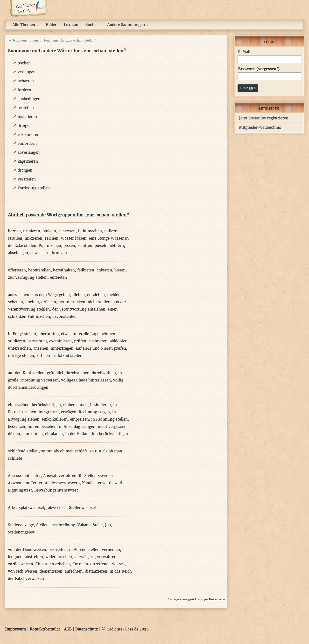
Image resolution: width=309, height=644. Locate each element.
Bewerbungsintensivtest (56, 490)
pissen (69, 246)
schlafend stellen (23, 451)
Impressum (15, 629)
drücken (49, 302)
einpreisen (79, 419)
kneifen (32, 302)
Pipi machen (50, 246)
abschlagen (18, 253)
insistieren (27, 117)
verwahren (107, 557)
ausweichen (19, 295)
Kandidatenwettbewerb (103, 483)
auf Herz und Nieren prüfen (101, 348)
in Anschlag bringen (77, 426)
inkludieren (100, 405)
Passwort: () (258, 69)
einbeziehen (19, 405)
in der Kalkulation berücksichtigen (97, 434)
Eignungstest (20, 490)
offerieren (17, 270)
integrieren (49, 412)
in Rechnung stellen (109, 419)
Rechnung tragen (94, 412)
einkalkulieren (55, 419)
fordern (24, 90)
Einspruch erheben (53, 564)
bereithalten (64, 270)
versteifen (27, 179)
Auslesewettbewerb (62, 483)
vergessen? (268, 69)
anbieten (104, 270)
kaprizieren (28, 161)
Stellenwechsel (82, 508)
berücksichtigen (46, 405)
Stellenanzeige (21, 525)
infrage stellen (21, 356)
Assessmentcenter (24, 476)
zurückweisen (21, 564)
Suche (93, 25)
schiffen (85, 246)
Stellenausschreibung (56, 525)
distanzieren (96, 571)
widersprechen (59, 557)
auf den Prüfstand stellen (59, 356)
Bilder (51, 25)
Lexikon (71, 25)
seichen (52, 238)
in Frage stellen (22, 334)
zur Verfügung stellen (28, 277)
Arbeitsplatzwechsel (26, 508)
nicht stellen (99, 302)
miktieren (33, 238)
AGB (68, 629)
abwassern (40, 253)
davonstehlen (64, 316)
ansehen (41, 348)
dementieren (51, 571)
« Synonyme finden (23, 40)
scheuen (15, 302)
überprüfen (49, 334)
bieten (120, 270)
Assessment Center (25, 483)
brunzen (59, 253)
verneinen (111, 550)
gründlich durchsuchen (68, 373)
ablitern (117, 246)
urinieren (32, 231)
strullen (15, 238)
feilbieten (86, 270)
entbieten (58, 277)
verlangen (27, 72)
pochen (24, 63)
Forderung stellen (34, 188)
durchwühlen (104, 373)
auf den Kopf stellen (26, 373)
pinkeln (49, 231)
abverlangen (29, 152)
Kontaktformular (45, 629)
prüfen (80, 341)
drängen (25, 170)
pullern (111, 231)
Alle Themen (25, 25)
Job (108, 525)
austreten (67, 231)
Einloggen (248, 88)
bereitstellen (39, 270)
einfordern (27, 143)
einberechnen (75, 405)
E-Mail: (245, 52)
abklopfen (119, 341)
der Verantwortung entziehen (79, 309)
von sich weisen (23, 571)
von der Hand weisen (27, 550)
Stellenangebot (21, 532)
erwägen (69, 412)
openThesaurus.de (214, 599)
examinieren (60, 341)
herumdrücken (72, 302)
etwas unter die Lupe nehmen (88, 334)
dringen (25, 126)
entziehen (96, 295)
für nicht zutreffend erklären (98, 564)
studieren (17, 341)
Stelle (98, 525)
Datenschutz (87, 629)
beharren (26, 81)
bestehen (26, 108)
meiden (114, 295)
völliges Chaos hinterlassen (86, 380)
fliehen (78, 295)
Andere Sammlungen (128, 25)
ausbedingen (29, 99)
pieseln (101, 246)
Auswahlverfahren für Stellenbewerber (78, 476)
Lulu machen (90, 231)
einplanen (54, 434)
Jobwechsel (56, 508)
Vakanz (84, 525)
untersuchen (19, 348)
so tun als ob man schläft (64, 451)
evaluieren (98, 341)
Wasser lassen (74, 238)
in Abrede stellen (84, 550)
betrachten (37, 341)
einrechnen (33, 434)
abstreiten (34, 557)
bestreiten (58, 550)
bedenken (17, 426)
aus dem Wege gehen (51, 295)
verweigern (84, 557)
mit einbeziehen (42, 426)
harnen (14, 231)
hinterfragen (62, 348)
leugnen (15, 557)
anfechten (74, 571)
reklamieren (28, 135)
